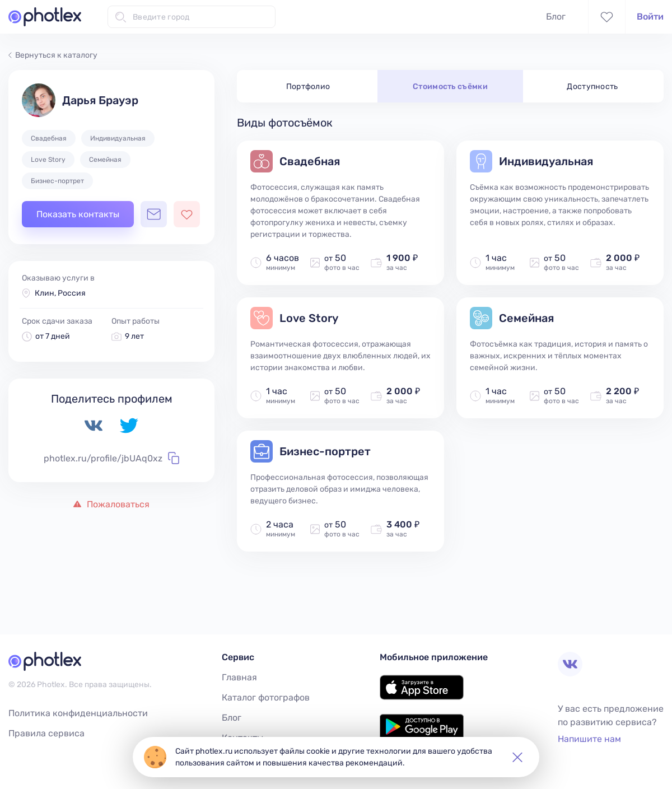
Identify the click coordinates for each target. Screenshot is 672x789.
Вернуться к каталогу (53, 55)
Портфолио (308, 87)
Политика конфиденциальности (78, 713)
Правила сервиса (46, 733)
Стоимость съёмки (450, 87)
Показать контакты (78, 214)
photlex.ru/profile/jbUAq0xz (111, 458)
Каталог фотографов (266, 697)
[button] (517, 757)
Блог (556, 17)
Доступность (592, 87)
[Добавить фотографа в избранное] (187, 214)
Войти (650, 17)
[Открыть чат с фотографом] (154, 214)
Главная (239, 677)
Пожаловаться (111, 504)
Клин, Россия (60, 293)
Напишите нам (589, 739)
